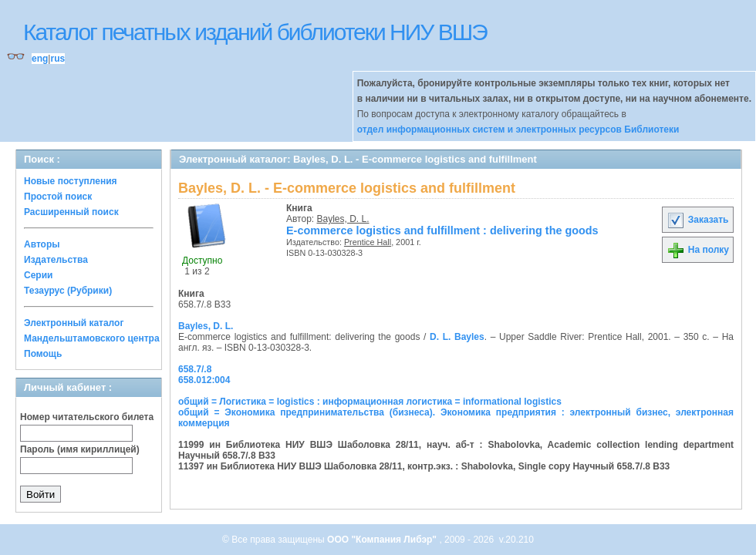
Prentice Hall (368, 242)
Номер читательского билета (87, 417)
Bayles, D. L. (343, 219)
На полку (698, 250)
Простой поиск (58, 197)
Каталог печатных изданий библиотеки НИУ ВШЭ (255, 32)
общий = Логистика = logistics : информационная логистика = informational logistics (370, 402)
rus (57, 59)
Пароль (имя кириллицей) (80, 449)
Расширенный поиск (71, 212)
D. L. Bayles (457, 337)
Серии (38, 275)
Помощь (43, 354)
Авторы (42, 244)
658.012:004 (204, 380)
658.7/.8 (195, 369)
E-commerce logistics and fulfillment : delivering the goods (442, 230)
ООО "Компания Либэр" (383, 540)
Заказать (697, 220)
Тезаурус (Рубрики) (68, 291)
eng (40, 59)
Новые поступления (71, 181)
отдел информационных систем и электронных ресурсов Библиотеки (518, 129)
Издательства (56, 260)
